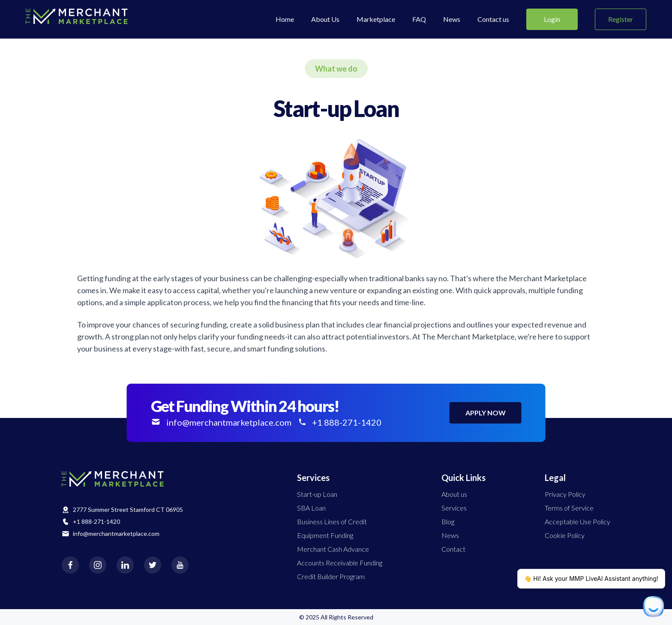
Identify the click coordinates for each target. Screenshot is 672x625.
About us (454, 494)
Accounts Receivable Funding (340, 563)
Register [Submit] (621, 19)
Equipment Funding (325, 535)
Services (454, 508)
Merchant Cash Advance (333, 549)
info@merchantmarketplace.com (116, 533)
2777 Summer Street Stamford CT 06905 (128, 509)
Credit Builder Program (331, 576)
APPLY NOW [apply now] (486, 413)
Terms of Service (569, 508)
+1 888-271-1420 (96, 521)
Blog (448, 521)
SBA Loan (311, 508)
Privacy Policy (565, 494)
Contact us (493, 19)
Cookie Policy (565, 535)
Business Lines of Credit (332, 521)
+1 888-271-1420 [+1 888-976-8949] (340, 422)
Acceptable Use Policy (577, 521)
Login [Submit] (552, 19)
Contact (453, 549)
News (452, 19)
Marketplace (376, 19)
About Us (325, 19)
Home (285, 19)
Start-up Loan (317, 494)
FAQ (419, 19)
